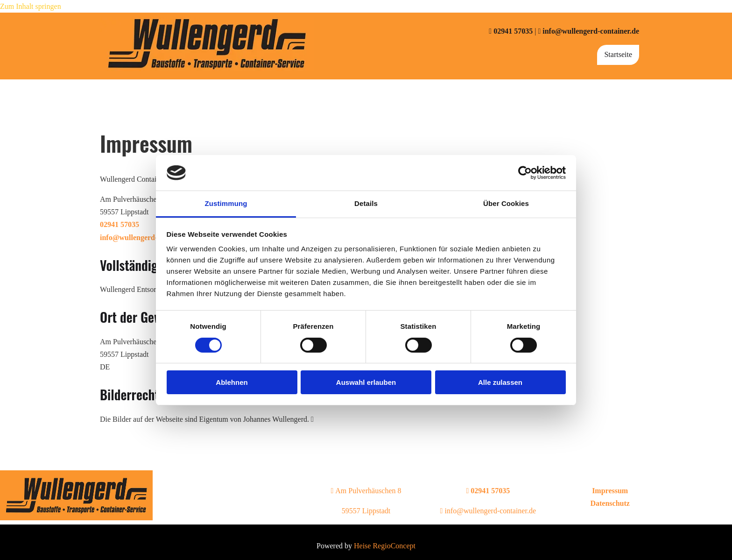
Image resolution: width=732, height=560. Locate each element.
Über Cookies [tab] (506, 203)
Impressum (610, 491)
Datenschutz (610, 503)
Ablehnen (232, 382)
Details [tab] (366, 203)
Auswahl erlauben (366, 382)
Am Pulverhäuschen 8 (366, 491)
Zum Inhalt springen (31, 6)
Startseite (618, 54)
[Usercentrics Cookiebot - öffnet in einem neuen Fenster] (525, 173)
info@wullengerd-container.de (591, 31)
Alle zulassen (500, 382)
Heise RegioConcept (385, 546)
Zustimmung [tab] (226, 203)
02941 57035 (513, 31)
